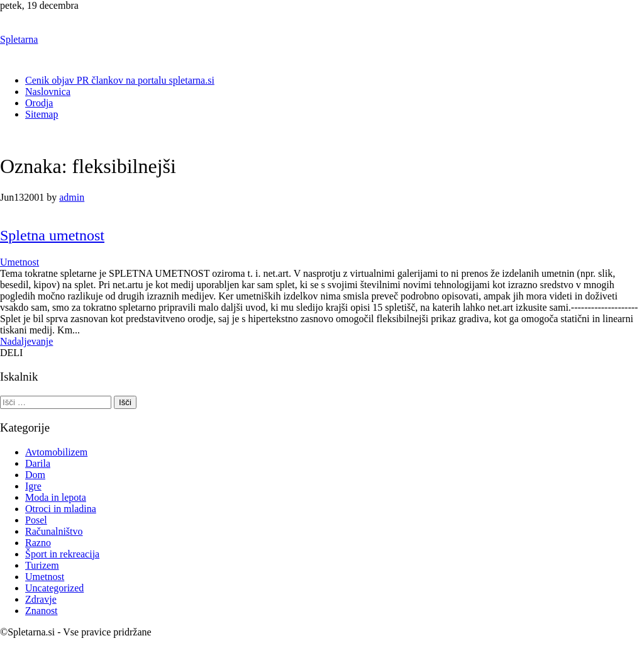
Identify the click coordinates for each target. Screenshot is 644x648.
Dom (35, 475)
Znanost (42, 611)
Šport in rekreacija (62, 554)
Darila (38, 463)
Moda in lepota (56, 497)
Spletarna (19, 39)
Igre (33, 486)
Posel (36, 520)
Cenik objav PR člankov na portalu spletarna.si (120, 80)
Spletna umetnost (52, 235)
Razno (38, 543)
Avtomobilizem (56, 452)
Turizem (42, 565)
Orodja (39, 103)
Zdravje (41, 599)
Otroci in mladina (61, 509)
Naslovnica (48, 92)
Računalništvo (54, 531)
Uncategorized (54, 588)
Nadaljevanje (26, 341)
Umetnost (19, 262)
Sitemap (42, 114)
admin (72, 197)
